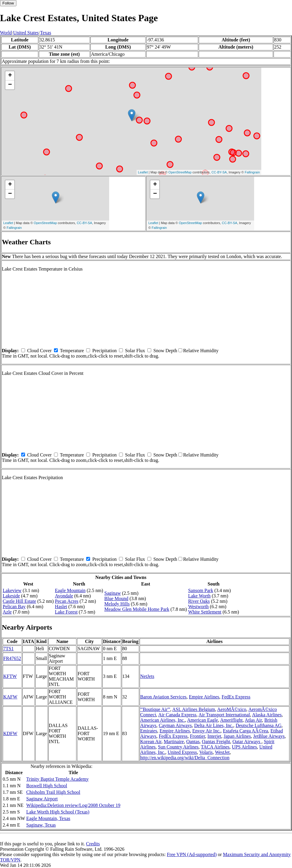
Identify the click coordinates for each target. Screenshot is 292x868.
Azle (7, 612)
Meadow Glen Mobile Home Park (137, 609)
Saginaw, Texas (41, 825)
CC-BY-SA (219, 172)
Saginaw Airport (42, 799)
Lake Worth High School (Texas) (58, 812)
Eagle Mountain (70, 590)
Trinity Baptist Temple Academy (57, 779)
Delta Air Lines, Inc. (214, 725)
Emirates (149, 731)
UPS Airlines (244, 747)
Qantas (193, 742)
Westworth (198, 607)
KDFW (10, 733)
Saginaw (113, 593)
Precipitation (104, 351)
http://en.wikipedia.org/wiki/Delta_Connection (185, 758)
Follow (8, 3)
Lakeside (11, 596)
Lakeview (12, 590)
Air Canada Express (177, 715)
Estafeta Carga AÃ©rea (245, 731)
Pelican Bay (14, 607)
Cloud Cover (39, 351)
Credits (93, 844)
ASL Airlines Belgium (194, 709)
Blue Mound (116, 598)
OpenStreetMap (180, 172)
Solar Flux (135, 351)
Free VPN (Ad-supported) (192, 854)
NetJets (147, 676)
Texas (45, 33)
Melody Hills (117, 604)
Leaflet (143, 172)
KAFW (10, 697)
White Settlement (205, 612)
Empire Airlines (204, 697)
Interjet (214, 736)
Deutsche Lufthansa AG (259, 725)
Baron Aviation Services (163, 697)
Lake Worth (199, 596)
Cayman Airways (175, 725)
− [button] (10, 85)
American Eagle (203, 720)
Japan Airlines (237, 736)
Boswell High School (47, 786)
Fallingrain (252, 172)
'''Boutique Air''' (155, 709)
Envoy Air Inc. (207, 731)
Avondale (64, 596)
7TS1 (9, 649)
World (6, 33)
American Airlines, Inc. (163, 720)
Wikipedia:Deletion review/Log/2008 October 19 (73, 805)
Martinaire (174, 742)
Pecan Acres (67, 601)
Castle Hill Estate (19, 601)
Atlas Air (254, 720)
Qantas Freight (216, 742)
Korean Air (151, 742)
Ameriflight (231, 720)
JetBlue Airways (269, 736)
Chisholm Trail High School (53, 792)
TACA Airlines (215, 747)
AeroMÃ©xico (232, 709)
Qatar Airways (247, 742)
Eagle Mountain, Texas (48, 818)
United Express (182, 752)
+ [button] (10, 76)
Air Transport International (224, 715)
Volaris (206, 752)
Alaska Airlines (267, 715)
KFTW (10, 676)
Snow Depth (165, 351)
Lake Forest (66, 612)
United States (26, 33)
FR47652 (12, 658)
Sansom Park (201, 590)
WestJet (222, 752)
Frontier (198, 736)
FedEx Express (236, 697)
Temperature (72, 351)
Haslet (61, 607)
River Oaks (199, 601)
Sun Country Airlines (178, 747)
